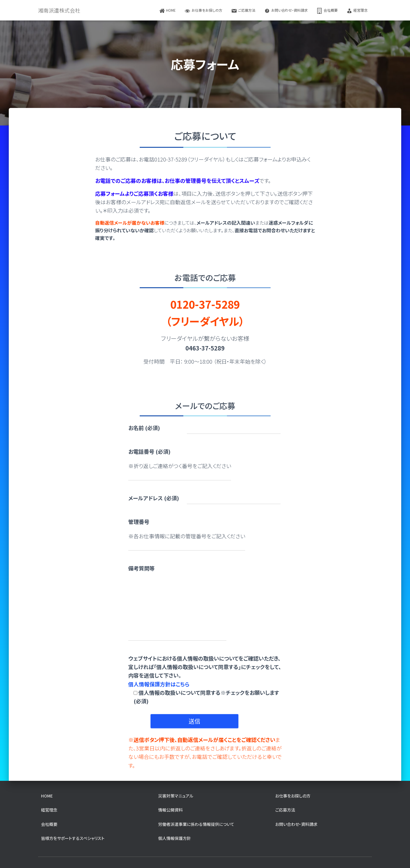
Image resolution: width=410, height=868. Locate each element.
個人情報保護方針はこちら (159, 684)
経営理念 (357, 11)
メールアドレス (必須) (154, 498)
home (167, 11)
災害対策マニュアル (176, 796)
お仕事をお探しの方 (203, 11)
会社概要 (327, 11)
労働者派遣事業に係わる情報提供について (196, 824)
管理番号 (139, 522)
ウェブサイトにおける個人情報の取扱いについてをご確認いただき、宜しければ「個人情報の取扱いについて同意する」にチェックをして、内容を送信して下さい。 (205, 680)
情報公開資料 (170, 810)
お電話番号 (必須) (149, 451)
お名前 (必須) (144, 428)
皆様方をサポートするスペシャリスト (73, 838)
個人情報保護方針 (175, 838)
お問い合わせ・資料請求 (286, 11)
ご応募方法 (243, 11)
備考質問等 (141, 568)
